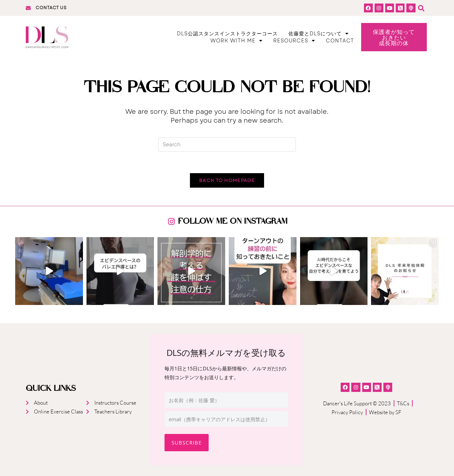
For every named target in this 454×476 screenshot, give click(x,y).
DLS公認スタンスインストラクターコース (227, 34)
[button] (421, 8)
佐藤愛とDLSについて (319, 34)
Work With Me (237, 41)
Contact (340, 41)
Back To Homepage (227, 180)
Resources (294, 41)
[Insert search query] (227, 145)
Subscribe (187, 443)
